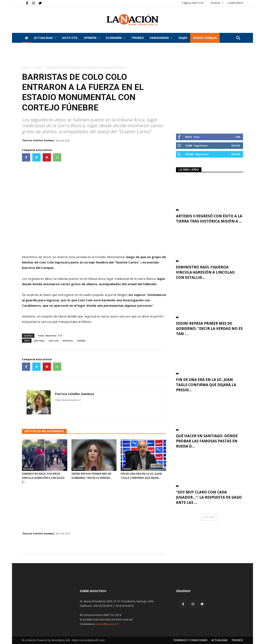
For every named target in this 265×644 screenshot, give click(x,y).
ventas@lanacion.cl (107, 624)
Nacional (29, 469)
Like (238, 137)
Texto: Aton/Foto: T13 (50, 336)
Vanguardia (161, 38)
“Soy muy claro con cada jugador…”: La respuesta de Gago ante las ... (209, 497)
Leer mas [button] (209, 517)
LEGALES (217, 3)
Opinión (92, 38)
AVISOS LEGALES (205, 38)
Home (26, 68)
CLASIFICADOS (235, 3)
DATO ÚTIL (70, 38)
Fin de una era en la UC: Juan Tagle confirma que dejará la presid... (206, 385)
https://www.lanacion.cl (68, 400)
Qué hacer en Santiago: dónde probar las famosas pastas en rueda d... (207, 441)
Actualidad (45, 38)
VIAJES (183, 38)
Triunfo (137, 38)
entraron (68, 341)
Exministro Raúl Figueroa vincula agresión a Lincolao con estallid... (205, 272)
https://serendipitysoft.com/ (88, 640)
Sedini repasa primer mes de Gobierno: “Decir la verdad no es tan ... (209, 329)
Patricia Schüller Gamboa (38, 140)
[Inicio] (26, 38)
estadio (81, 341)
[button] (238, 38)
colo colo (54, 341)
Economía (115, 38)
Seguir (236, 145)
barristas (39, 341)
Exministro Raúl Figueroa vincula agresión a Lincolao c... (43, 478)
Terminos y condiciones (190, 640)
